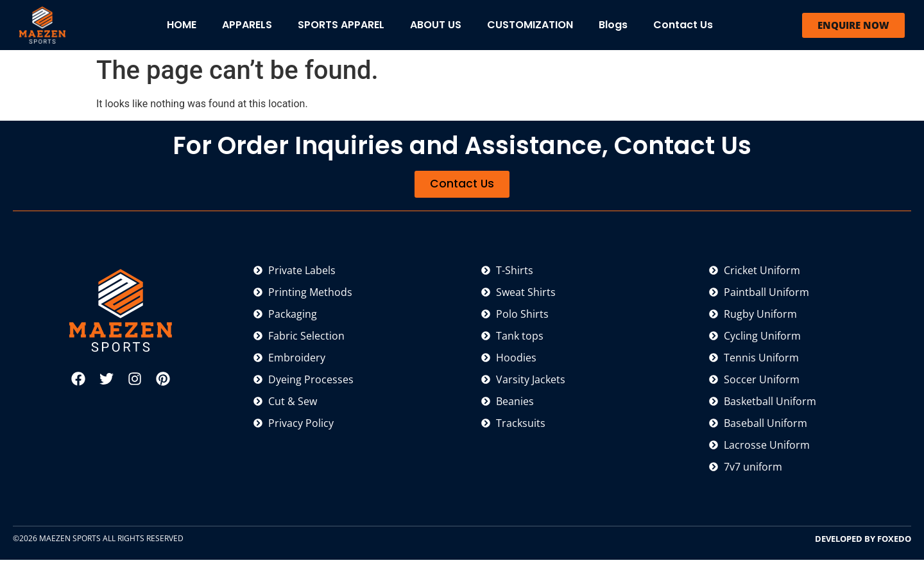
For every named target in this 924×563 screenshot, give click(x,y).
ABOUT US (436, 25)
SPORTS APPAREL (341, 25)
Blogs (613, 25)
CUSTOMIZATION (530, 25)
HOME (182, 25)
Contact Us (683, 25)
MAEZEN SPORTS (70, 541)
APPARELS (247, 25)
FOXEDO (894, 541)
